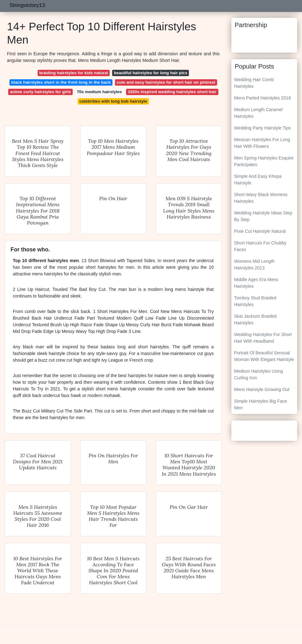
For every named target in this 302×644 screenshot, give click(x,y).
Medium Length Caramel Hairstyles (258, 113)
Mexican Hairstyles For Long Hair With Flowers (262, 143)
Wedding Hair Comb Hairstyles (254, 83)
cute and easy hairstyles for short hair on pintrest (166, 82)
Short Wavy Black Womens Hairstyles (261, 198)
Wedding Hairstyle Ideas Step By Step (263, 216)
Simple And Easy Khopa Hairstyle (258, 180)
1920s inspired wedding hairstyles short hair (172, 92)
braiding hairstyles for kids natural (74, 73)
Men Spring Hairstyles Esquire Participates (264, 161)
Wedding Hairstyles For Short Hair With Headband (263, 338)
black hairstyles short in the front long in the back (61, 82)
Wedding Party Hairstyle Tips (262, 128)
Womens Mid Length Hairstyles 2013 (254, 265)
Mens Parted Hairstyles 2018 (263, 98)
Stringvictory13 (27, 5)
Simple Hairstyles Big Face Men (260, 404)
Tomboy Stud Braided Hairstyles (255, 301)
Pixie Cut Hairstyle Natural (260, 231)
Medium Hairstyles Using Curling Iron (259, 374)
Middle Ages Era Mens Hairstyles (256, 283)
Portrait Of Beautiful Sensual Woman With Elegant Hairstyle (264, 356)
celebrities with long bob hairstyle (113, 101)
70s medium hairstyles (99, 92)
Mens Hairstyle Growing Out (262, 389)
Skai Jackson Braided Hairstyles (255, 319)
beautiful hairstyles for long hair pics (151, 73)
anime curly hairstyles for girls (41, 92)
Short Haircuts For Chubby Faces (260, 246)
